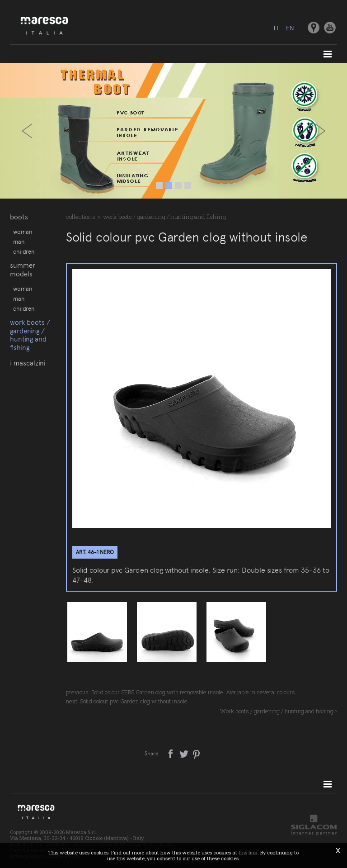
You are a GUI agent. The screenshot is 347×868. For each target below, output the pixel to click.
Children (24, 251)
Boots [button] (19, 217)
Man (19, 242)
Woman (23, 232)
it (276, 28)
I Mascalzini (28, 363)
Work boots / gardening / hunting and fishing (30, 335)
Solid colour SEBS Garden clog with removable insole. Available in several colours (193, 692)
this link (248, 852)
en (290, 28)
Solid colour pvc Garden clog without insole (134, 701)
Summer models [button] (23, 270)
